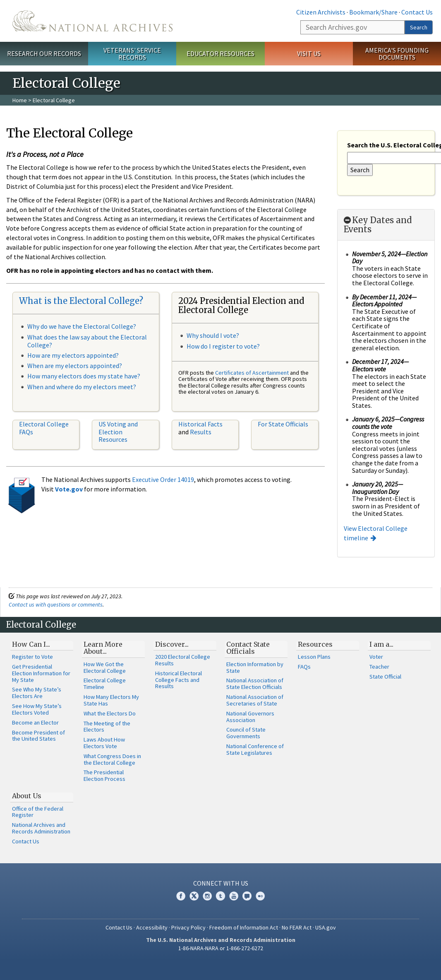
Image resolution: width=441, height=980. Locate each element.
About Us (27, 796)
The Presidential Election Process (104, 775)
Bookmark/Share (373, 12)
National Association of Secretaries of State (255, 700)
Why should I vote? (213, 335)
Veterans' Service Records (132, 54)
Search (419, 27)
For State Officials (283, 424)
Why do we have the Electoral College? (82, 326)
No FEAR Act (297, 927)
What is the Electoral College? (81, 301)
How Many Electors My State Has (111, 700)
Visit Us (309, 53)
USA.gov (326, 927)
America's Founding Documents (397, 54)
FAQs (304, 667)
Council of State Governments (246, 733)
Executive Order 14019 (163, 479)
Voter (376, 657)
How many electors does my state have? (84, 376)
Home (20, 100)
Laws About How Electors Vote (104, 743)
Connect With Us (221, 883)
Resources (315, 644)
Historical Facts (200, 424)
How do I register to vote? (223, 346)
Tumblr (220, 896)
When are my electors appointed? (75, 366)
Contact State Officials (248, 648)
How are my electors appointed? (73, 355)
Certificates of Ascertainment (253, 373)
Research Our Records (44, 53)
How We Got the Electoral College (105, 667)
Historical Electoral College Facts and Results (179, 680)
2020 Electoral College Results (183, 660)
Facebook (181, 896)
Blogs (247, 896)
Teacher (379, 667)
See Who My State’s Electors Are (37, 693)
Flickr (260, 896)
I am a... (381, 644)
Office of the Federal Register (38, 812)
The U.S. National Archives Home (92, 21)
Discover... (172, 644)
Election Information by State (255, 667)
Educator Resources (220, 53)
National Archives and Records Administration (41, 828)
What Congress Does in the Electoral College (112, 759)
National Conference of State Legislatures (255, 749)
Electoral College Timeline (105, 684)
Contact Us (417, 12)
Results (201, 432)
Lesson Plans (314, 657)
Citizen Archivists (321, 12)
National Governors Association (250, 717)
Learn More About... (103, 648)
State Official (385, 677)
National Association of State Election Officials (255, 684)
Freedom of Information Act (244, 927)
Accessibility (152, 927)
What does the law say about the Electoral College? (87, 341)
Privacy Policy (188, 927)
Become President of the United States (38, 736)
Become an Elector (35, 722)
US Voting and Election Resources (118, 432)
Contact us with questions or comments (56, 604)
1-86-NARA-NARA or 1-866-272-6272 (221, 948)
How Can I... (31, 644)
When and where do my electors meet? (82, 387)
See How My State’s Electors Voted (37, 709)
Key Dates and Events (378, 225)
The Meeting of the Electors (107, 727)
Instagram (207, 896)
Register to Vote (32, 657)
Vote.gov (69, 489)
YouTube (234, 896)
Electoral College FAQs (44, 428)
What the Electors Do (110, 713)
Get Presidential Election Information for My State (41, 673)
